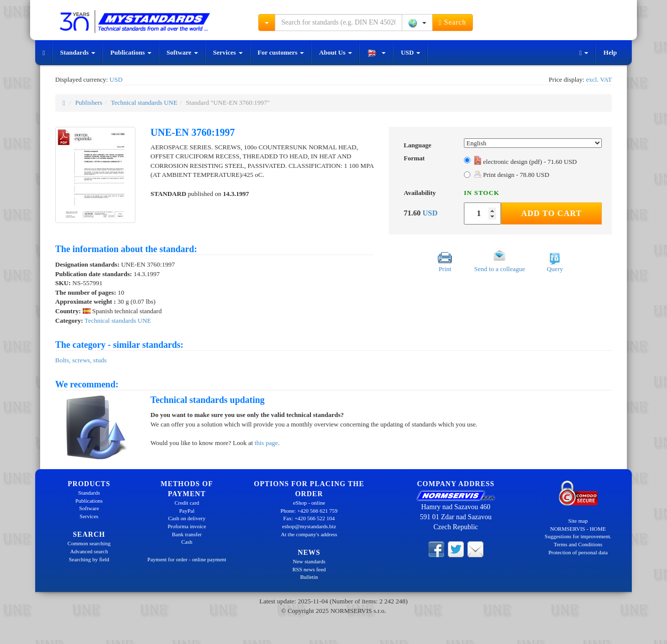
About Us (336, 52)
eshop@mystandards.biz (309, 526)
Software (182, 52)
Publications (131, 52)
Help (610, 52)
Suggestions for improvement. (578, 536)
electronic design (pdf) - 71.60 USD (525, 162)
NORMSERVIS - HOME (578, 529)
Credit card (187, 503)
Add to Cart (551, 213)
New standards (309, 561)
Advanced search (89, 551)
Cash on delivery (187, 518)
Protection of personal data (578, 552)
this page (267, 443)
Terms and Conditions (578, 544)
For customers (281, 52)
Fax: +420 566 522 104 (309, 518)
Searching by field (89, 559)
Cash (187, 542)
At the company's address (309, 534)
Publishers (89, 102)
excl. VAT (599, 79)
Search (453, 23)
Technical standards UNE (144, 102)
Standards (78, 52)
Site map (578, 521)
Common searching (89, 543)
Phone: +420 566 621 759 (309, 511)
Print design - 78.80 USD (512, 175)
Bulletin (309, 577)
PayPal (187, 511)
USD (410, 52)
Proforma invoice (187, 526)
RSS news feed (309, 569)
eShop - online (309, 503)
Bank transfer (187, 534)
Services (228, 52)
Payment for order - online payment (187, 559)
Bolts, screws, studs (81, 360)
